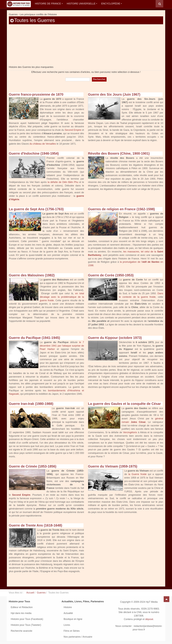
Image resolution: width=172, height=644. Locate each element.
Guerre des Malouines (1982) (32, 275)
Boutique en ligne (73, 619)
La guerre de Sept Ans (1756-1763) (36, 209)
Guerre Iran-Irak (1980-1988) (31, 404)
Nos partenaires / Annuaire (78, 637)
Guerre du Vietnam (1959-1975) (113, 466)
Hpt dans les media (21, 613)
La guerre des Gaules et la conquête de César (124, 404)
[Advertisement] (86, 47)
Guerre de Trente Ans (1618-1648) (35, 525)
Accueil (30, 593)
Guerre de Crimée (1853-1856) (33, 466)
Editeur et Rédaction (22, 607)
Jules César (138, 422)
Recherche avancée (21, 631)
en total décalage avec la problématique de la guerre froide (62, 297)
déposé (149, 619)
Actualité (68, 613)
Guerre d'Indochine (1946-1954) (34, 153)
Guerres (41, 593)
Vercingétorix (130, 432)
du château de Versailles (43, 144)
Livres (67, 625)
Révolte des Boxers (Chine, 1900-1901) (119, 153)
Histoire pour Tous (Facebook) (27, 619)
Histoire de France (49, 4)
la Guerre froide (137, 474)
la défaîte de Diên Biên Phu (63, 182)
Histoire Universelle (82, 4)
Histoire (68, 607)
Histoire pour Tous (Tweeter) (26, 625)
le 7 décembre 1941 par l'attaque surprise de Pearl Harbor (62, 346)
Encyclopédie (112, 4)
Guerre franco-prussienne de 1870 (36, 94)
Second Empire (73, 130)
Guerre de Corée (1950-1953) (111, 275)
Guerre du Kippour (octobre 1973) (115, 338)
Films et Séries (72, 631)
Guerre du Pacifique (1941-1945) (34, 338)
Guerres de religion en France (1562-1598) (121, 209)
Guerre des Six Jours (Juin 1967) (114, 94)
